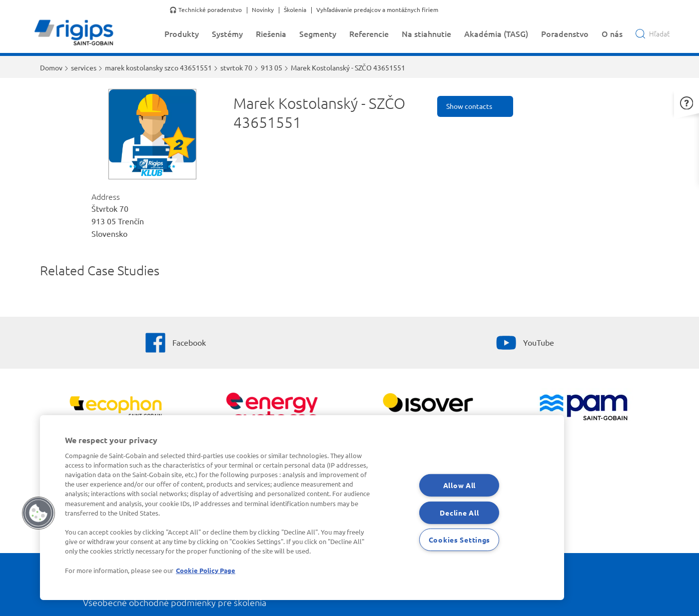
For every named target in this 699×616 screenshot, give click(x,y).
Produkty (182, 33)
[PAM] (583, 408)
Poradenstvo (565, 33)
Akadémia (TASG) (496, 33)
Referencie (369, 33)
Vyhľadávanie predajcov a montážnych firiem (377, 10)
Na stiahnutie (426, 33)
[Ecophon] (116, 408)
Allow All (459, 485)
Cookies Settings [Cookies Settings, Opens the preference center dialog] (460, 540)
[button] (687, 102)
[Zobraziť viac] (427, 408)
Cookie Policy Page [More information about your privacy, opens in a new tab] (206, 570)
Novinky (263, 10)
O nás (612, 33)
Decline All (459, 512)
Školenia (295, 10)
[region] (302, 508)
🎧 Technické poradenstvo (206, 10)
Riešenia (271, 33)
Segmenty (318, 33)
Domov (51, 67)
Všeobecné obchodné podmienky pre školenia (175, 602)
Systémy (227, 33)
